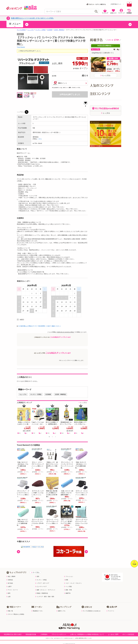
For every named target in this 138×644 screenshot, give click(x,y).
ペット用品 (68, 587)
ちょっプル (31, 30)
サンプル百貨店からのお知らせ (91, 611)
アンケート (110, 611)
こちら (40, 139)
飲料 (8, 593)
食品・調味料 (11, 576)
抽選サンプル (61, 611)
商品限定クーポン (37, 611)
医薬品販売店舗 (31, 634)
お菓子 (9, 587)
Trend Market (21, 47)
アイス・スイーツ (12, 590)
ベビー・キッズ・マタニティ (73, 583)
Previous (19, 420)
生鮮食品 (10, 580)
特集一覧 (10, 611)
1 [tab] (49, 437)
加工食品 (10, 583)
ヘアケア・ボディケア (42, 583)
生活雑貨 (50, 30)
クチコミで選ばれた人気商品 (15, 614)
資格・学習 (68, 590)
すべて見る (35, 572)
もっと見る (83, 403)
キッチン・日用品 (40, 30)
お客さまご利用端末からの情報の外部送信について (87, 634)
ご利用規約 (44, 634)
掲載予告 (67, 593)
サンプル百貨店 (21, 30)
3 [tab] (55, 437)
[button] (27, 24)
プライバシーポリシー (59, 634)
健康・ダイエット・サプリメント (45, 590)
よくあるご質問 (113, 634)
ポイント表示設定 (128, 634)
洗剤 (37, 576)
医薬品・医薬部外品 (42, 593)
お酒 (8, 597)
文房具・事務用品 (59, 30)
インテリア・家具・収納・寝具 (45, 597)
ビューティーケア (41, 587)
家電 (66, 580)
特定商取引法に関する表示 (13, 634)
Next (87, 420)
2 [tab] (52, 437)
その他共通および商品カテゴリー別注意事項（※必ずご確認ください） (40, 326)
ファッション (69, 576)
